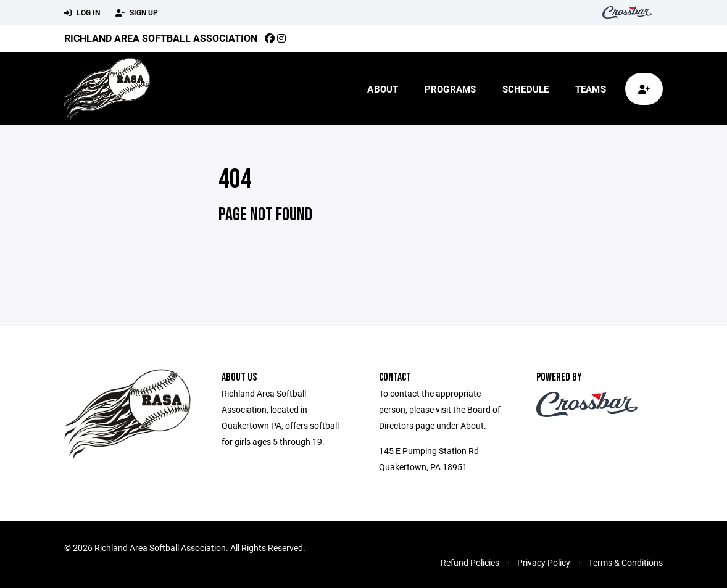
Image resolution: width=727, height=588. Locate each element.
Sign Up (137, 13)
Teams (591, 89)
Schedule (526, 89)
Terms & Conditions (625, 562)
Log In (82, 13)
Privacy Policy (544, 562)
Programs (451, 89)
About (383, 89)
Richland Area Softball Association (161, 38)
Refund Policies (470, 562)
